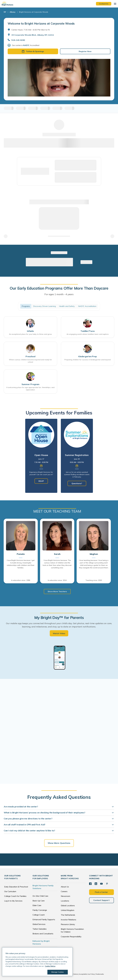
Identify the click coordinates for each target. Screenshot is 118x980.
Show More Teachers (57, 591)
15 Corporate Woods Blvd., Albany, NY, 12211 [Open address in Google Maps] (33, 35)
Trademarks (100, 974)
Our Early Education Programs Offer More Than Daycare (59, 288)
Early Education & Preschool (16, 887)
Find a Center (101, 892)
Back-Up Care (39, 901)
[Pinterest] (107, 884)
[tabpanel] (41, 456)
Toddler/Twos (88, 331)
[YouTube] (101, 884)
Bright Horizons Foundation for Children (72, 930)
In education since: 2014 (57, 580)
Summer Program (30, 384)
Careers (64, 891)
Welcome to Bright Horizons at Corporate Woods (41, 24)
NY (5, 12)
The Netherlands (68, 915)
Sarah (57, 554)
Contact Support (101, 900)
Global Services (39, 924)
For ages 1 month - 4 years (59, 294)
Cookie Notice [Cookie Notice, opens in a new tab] (50, 966)
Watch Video (59, 633)
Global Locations (68, 905)
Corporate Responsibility (71, 937)
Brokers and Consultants (43, 934)
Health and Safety (67, 306)
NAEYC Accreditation (87, 306)
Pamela (21, 554)
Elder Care (37, 905)
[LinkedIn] (96, 884)
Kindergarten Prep (88, 356)
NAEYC (26, 45)
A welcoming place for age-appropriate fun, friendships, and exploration (30, 389)
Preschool (30, 356)
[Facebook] (90, 884)
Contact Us (104, 4)
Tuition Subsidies (40, 929)
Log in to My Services (13, 901)
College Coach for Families (15, 896)
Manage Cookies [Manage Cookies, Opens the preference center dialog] (57, 972)
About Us (65, 887)
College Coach (39, 915)
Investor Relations (68, 920)
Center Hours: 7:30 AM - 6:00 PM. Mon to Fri (31, 30)
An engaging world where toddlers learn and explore (88, 334)
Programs (26, 306)
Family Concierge (40, 910)
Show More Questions (59, 843)
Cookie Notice (73, 974)
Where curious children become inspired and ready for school (30, 361)
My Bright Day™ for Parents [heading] (59, 618)
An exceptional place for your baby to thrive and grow (30, 334)
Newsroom (65, 896)
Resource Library (68, 924)
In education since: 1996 (21, 580)
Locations (65, 901)
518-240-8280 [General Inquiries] (18, 40)
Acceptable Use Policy (87, 974)
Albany (13, 12)
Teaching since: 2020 (94, 580)
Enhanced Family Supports (44, 919)
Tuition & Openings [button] (33, 51)
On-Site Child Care (40, 896)
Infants (30, 331)
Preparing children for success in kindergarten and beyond (88, 360)
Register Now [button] (85, 51)
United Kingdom (68, 910)
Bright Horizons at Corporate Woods (34, 12)
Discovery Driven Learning (44, 306)
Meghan (94, 554)
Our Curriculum (10, 891)
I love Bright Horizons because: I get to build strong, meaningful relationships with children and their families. (21, 564)
